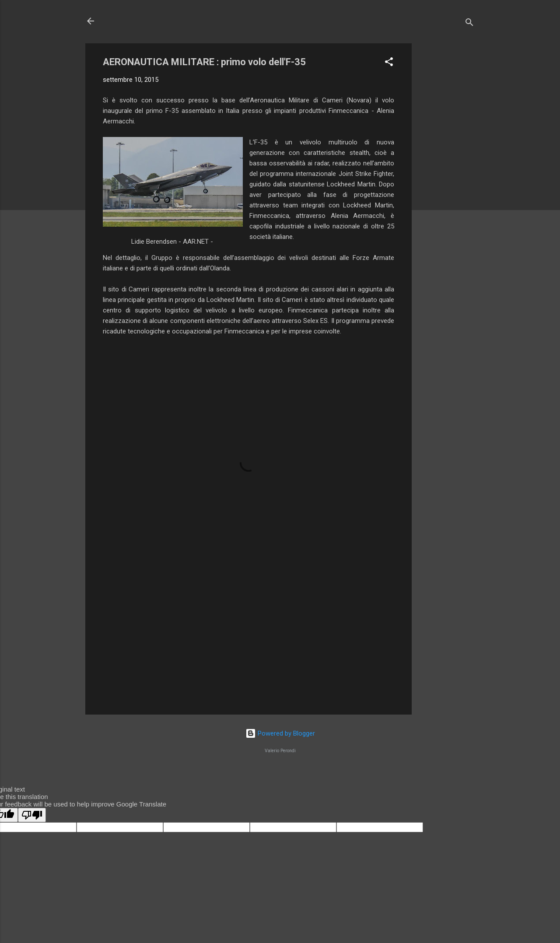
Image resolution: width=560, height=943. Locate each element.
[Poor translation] (32, 815)
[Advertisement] (447, 175)
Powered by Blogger (280, 733)
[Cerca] (469, 24)
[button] (389, 63)
